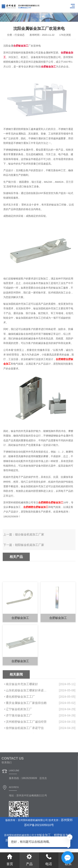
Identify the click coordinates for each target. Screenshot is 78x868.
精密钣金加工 (63, 835)
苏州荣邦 (67, 820)
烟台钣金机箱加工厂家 (30, 549)
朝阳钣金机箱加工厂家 (30, 560)
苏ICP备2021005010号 (39, 825)
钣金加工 (45, 835)
